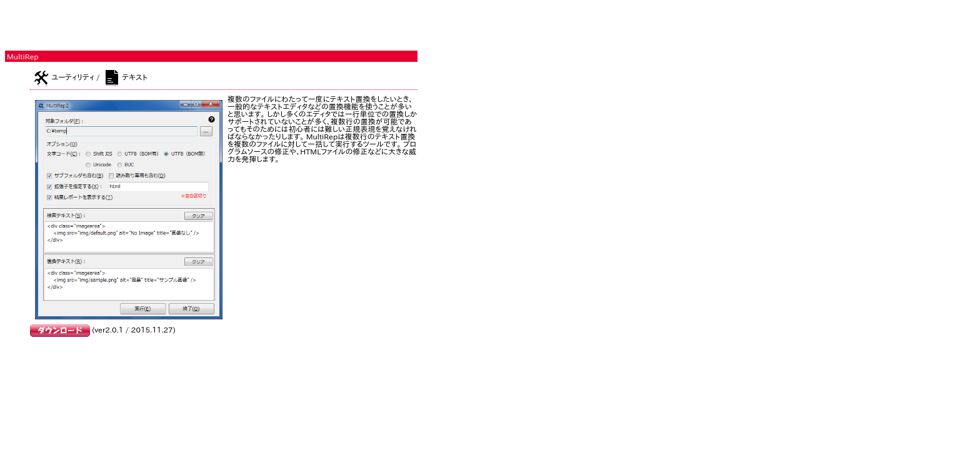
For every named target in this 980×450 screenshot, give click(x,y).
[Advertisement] (151, 24)
